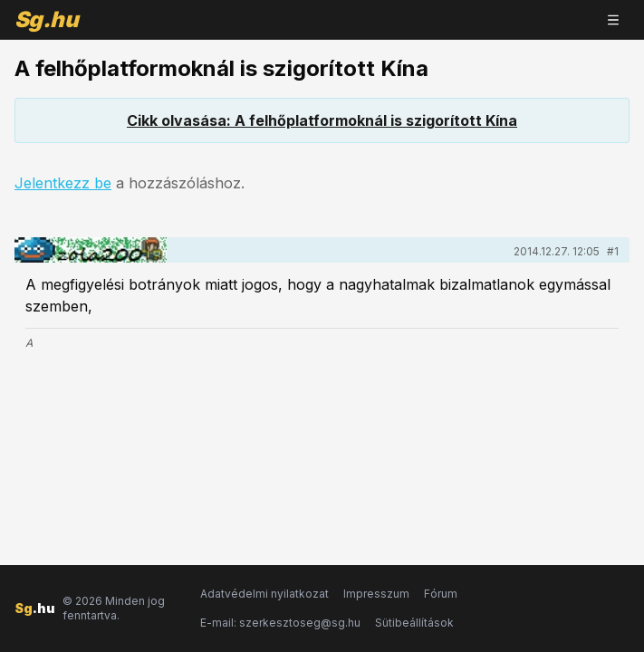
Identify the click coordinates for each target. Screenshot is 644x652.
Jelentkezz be (63, 183)
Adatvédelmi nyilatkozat (264, 594)
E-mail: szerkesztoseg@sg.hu (280, 623)
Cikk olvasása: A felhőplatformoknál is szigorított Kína (322, 120)
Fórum (441, 594)
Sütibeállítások (414, 623)
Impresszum (376, 594)
